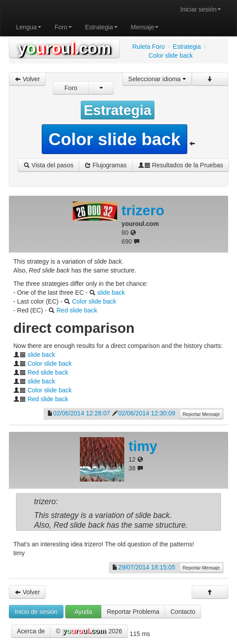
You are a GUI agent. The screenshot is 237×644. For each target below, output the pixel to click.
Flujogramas (106, 165)
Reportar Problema (133, 612)
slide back (111, 292)
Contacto (183, 612)
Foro (63, 27)
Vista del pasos (49, 165)
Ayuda (83, 612)
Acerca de (31, 631)
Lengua (29, 27)
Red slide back (77, 310)
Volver (27, 79)
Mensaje (145, 27)
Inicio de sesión (36, 612)
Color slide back (94, 301)
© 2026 (89, 632)
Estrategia (101, 27)
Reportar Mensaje (201, 414)
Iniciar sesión (201, 9)
